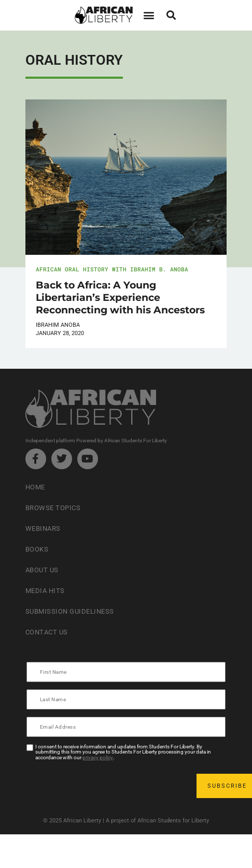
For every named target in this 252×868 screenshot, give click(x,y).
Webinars (43, 529)
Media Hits (45, 591)
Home (35, 487)
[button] (149, 15)
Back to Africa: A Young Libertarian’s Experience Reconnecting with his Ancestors (120, 297)
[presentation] (106, 786)
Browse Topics (53, 508)
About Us (42, 570)
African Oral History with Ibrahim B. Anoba (112, 269)
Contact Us (47, 632)
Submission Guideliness (70, 611)
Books (37, 549)
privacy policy (98, 757)
